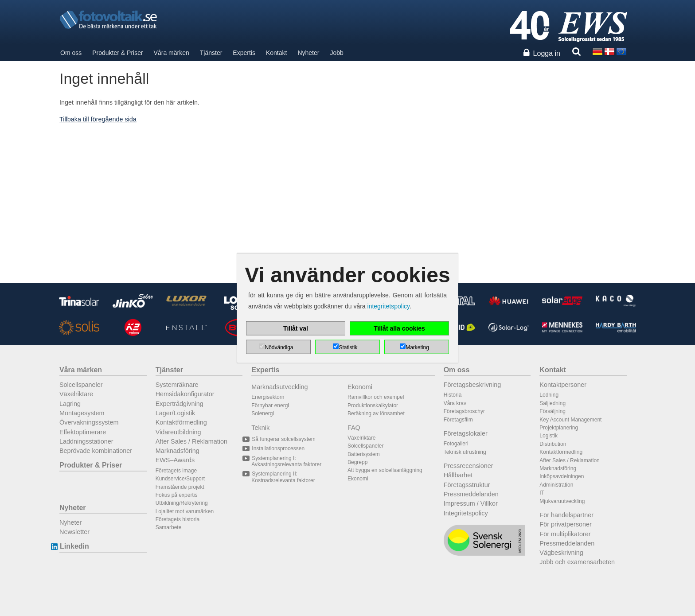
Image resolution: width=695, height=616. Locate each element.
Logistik (549, 436)
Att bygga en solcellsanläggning (385, 470)
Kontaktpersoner (563, 385)
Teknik (260, 428)
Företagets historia (178, 519)
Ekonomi (360, 387)
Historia (453, 395)
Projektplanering (559, 428)
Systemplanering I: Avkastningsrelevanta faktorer (286, 461)
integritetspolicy (388, 306)
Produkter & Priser (117, 53)
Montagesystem (82, 413)
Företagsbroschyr (464, 411)
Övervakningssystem (89, 422)
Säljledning (552, 403)
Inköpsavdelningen (562, 476)
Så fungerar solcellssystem (283, 439)
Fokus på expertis (177, 495)
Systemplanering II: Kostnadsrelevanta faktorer (283, 477)
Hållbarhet (458, 475)
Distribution (553, 444)
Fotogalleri (456, 444)
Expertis (244, 53)
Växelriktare (76, 394)
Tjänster (211, 53)
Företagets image (176, 471)
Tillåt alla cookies (399, 328)
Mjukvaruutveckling (562, 501)
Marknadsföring (178, 451)
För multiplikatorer (565, 534)
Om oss (71, 53)
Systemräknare (177, 385)
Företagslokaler (466, 433)
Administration (556, 485)
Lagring (70, 404)
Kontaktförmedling (181, 422)
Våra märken (172, 53)
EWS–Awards (175, 460)
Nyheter (308, 53)
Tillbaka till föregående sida (98, 119)
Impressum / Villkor (471, 503)
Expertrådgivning (180, 404)
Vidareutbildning (178, 432)
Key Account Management (570, 420)
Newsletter (74, 532)
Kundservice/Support (180, 479)
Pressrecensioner (469, 466)
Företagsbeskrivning (472, 385)
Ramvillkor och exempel (376, 397)
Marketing (417, 347)
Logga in (547, 53)
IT (542, 493)
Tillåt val (296, 328)
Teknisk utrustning (465, 452)
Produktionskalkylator (373, 405)
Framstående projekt (180, 487)
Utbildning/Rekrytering (182, 503)
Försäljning (552, 411)
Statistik (348, 347)
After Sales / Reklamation (191, 441)
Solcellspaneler (81, 385)
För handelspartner (566, 515)
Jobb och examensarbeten (577, 562)
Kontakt (276, 53)
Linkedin (74, 546)
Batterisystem (364, 454)
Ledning (549, 395)
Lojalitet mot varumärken (185, 511)
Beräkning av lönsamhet (376, 413)
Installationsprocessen (278, 448)
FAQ (354, 428)
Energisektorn (268, 397)
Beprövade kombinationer (96, 451)
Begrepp (357, 462)
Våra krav (455, 403)
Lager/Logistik (176, 413)
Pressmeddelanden (471, 494)
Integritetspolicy (466, 513)
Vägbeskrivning (561, 553)
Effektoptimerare (83, 432)
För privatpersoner (566, 524)
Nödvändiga (279, 347)
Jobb (336, 53)
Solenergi (263, 413)
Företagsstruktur (467, 485)
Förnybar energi (270, 405)
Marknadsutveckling (279, 387)
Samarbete (169, 527)
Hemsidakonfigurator (185, 394)
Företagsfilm (458, 420)
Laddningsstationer (86, 441)
